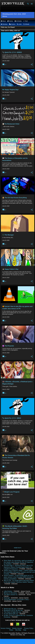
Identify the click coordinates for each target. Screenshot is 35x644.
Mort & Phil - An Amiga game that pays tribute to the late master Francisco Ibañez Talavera (19, 581)
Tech (25, 21)
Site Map (18, 630)
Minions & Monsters (10, 593)
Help (25, 630)
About (3, 21)
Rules (11, 630)
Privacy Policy (29, 628)
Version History (6, 628)
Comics (12, 24)
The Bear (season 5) (11, 595)
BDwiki (26, 24)
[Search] (28, 4)
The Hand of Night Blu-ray (12, 612)
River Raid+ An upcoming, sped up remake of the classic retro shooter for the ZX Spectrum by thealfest (19, 562)
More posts (18, 548)
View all (5, 16)
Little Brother (8, 591)
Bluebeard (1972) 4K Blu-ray (13, 610)
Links (19, 24)
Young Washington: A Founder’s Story (16, 600)
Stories (10, 21)
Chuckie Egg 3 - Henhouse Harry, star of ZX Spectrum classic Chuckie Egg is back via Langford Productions (18, 567)
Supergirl (7, 598)
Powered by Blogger (17, 641)
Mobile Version (17, 628)
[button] (32, 65)
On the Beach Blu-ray (11, 614)
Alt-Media (18, 21)
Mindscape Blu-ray (10, 609)
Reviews (4, 24)
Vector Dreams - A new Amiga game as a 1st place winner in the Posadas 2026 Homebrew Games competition (19, 577)
